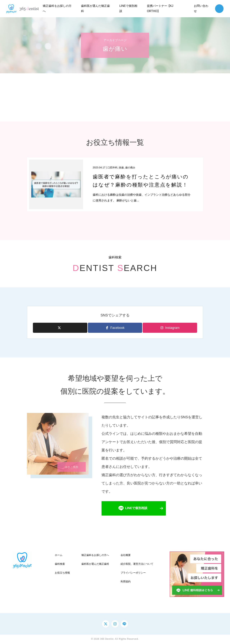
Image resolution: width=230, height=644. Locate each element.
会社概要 (126, 556)
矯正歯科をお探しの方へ (95, 556)
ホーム (59, 556)
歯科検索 (60, 564)
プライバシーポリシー (133, 573)
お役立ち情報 (62, 573)
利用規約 (126, 582)
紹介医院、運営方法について (137, 564)
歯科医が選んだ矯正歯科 (95, 564)
